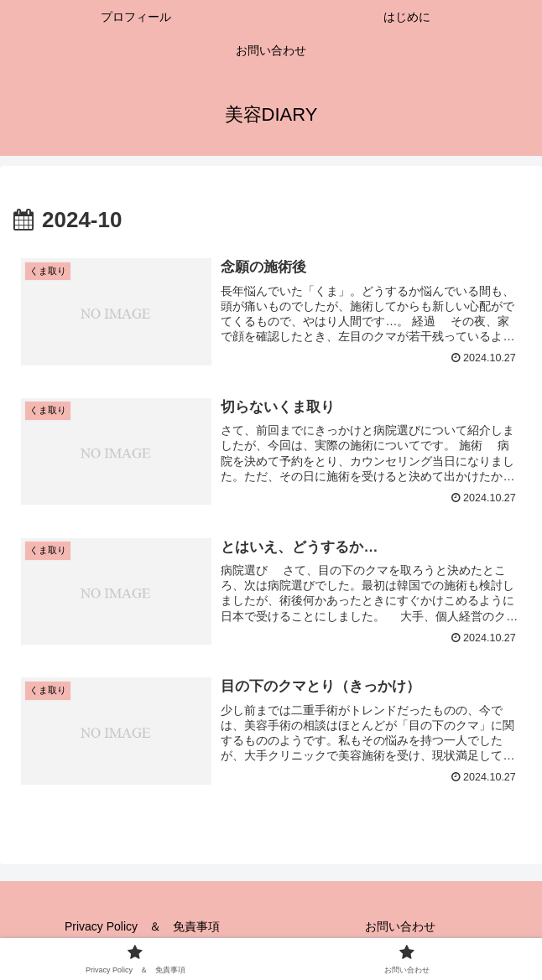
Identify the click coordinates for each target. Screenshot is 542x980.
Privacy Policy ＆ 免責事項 (142, 926)
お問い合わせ (400, 926)
